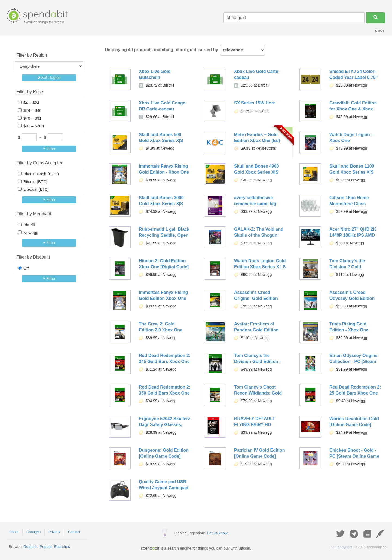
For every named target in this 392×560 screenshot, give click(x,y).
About (14, 532)
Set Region (49, 78)
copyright (341, 547)
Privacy (54, 532)
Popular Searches (55, 547)
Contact (74, 532)
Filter (49, 149)
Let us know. (218, 533)
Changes (33, 532)
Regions (30, 547)
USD (379, 31)
